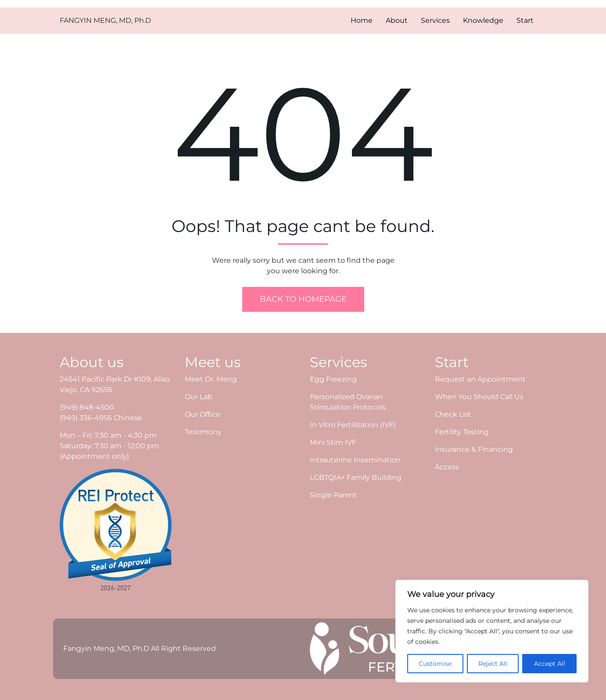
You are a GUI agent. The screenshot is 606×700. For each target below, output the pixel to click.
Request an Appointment (480, 379)
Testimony (203, 432)
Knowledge (483, 20)
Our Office (203, 414)
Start (525, 20)
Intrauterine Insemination (355, 460)
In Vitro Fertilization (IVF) (353, 425)
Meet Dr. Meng (211, 379)
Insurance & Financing (474, 449)
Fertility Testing (462, 432)
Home (362, 20)
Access (447, 467)
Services (435, 20)
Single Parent (333, 495)
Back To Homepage (303, 299)
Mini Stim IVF (333, 442)
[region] (492, 631)
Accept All (550, 664)
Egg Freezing (333, 379)
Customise (435, 664)
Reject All (493, 664)
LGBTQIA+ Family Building (356, 477)
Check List (453, 414)
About (397, 20)
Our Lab (199, 397)
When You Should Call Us (479, 397)
